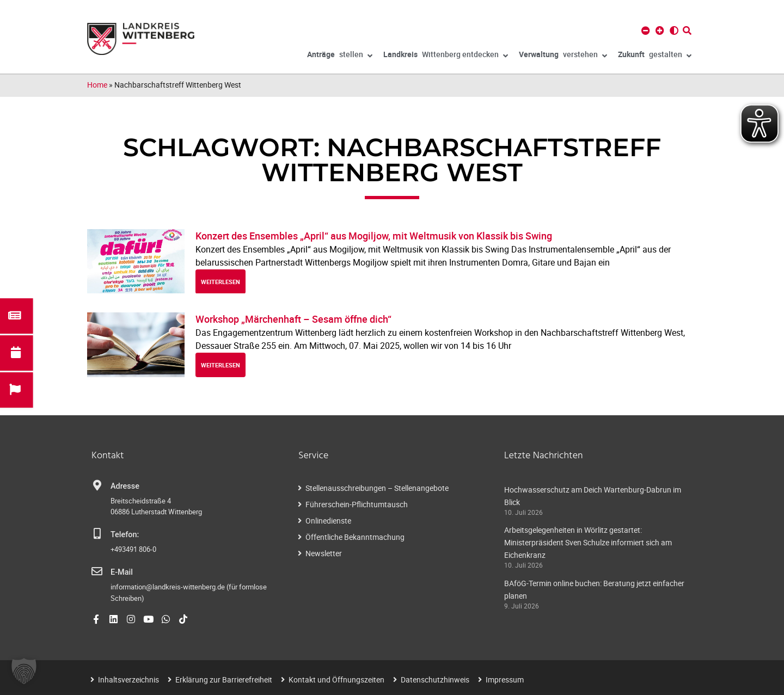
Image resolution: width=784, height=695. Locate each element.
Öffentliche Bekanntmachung (355, 537)
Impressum (505, 679)
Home (97, 85)
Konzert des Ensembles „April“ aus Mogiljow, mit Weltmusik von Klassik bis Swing (374, 236)
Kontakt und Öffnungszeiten (336, 679)
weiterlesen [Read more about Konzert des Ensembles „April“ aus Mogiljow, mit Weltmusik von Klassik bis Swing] (220, 282)
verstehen (563, 56)
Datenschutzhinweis (435, 679)
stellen (340, 56)
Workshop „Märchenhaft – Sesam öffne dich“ (293, 319)
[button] (24, 671)
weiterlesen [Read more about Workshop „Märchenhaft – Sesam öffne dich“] (220, 365)
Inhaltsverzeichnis (128, 679)
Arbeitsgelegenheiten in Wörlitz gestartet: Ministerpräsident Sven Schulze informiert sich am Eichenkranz (588, 542)
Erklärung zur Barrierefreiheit (224, 679)
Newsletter (324, 553)
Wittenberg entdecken (446, 56)
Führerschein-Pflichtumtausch (357, 504)
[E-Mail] (97, 571)
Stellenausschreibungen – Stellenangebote (377, 488)
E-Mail (122, 572)
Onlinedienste (328, 521)
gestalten (655, 56)
